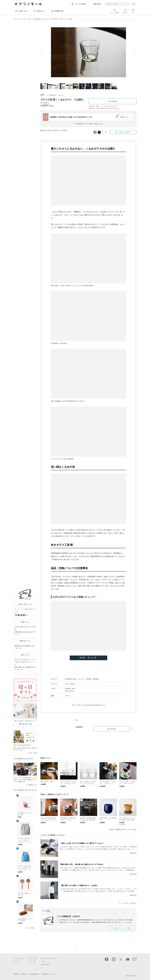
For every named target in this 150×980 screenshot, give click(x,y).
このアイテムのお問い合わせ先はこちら (90, 705)
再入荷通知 (113, 101)
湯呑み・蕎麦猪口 (93, 679)
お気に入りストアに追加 (123, 928)
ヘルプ (43, 961)
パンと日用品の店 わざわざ (40, 19)
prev (43, 52)
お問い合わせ (45, 965)
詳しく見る (33, 753)
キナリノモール (18, 19)
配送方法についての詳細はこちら (24, 646)
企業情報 (16, 974)
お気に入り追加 (124, 132)
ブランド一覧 (32, 958)
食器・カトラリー (79, 679)
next (134, 52)
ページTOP (77, 946)
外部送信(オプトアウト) (49, 974)
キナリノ (16, 961)
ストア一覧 (27, 19)
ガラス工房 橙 (70, 684)
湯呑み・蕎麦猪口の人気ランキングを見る (123, 830)
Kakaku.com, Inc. (132, 976)
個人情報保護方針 (34, 974)
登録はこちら (33, 785)
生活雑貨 (68, 679)
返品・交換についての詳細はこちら (25, 667)
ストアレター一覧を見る (129, 903)
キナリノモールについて (49, 958)
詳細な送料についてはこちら (23, 632)
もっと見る (30, 928)
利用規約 (24, 974)
